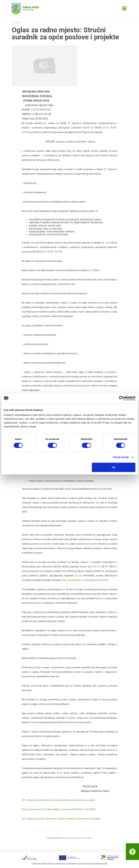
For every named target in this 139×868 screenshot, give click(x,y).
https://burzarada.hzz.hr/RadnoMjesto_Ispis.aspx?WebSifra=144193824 (59, 809)
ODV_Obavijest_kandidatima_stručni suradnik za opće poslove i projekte (58, 800)
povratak (16, 23)
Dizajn (79, 838)
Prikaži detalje (121, 457)
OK (114, 467)
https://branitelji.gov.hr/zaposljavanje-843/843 (85, 580)
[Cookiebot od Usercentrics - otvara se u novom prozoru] (121, 398)
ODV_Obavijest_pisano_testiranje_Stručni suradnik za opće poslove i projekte (61, 819)
